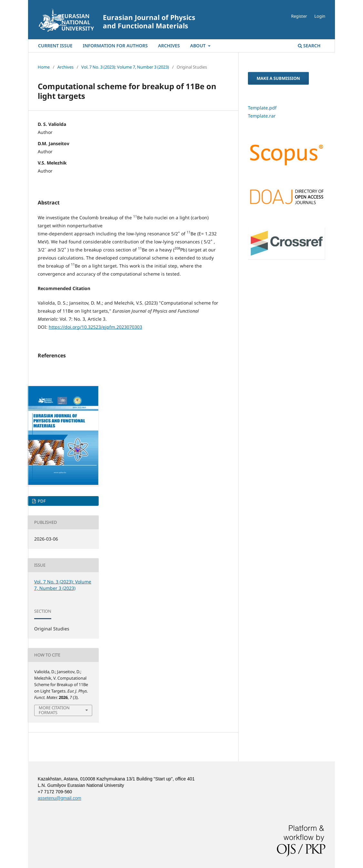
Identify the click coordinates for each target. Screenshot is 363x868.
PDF (41, 501)
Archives (169, 46)
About (199, 46)
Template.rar (262, 116)
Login (320, 16)
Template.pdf (262, 108)
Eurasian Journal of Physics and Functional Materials (149, 21)
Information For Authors (115, 46)
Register (299, 16)
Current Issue (55, 46)
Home (44, 67)
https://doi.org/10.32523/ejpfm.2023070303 (95, 327)
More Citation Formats (54, 710)
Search (309, 46)
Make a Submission (278, 78)
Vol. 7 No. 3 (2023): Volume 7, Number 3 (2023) (125, 67)
